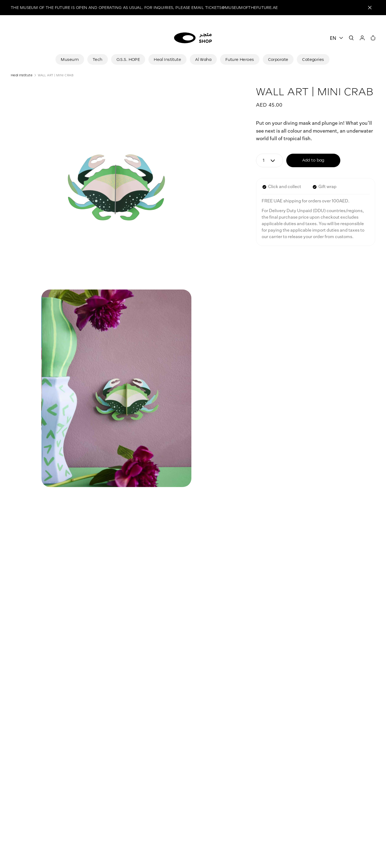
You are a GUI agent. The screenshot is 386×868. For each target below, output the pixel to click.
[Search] (351, 38)
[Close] (370, 8)
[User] (362, 38)
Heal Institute (22, 75)
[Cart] (373, 38)
